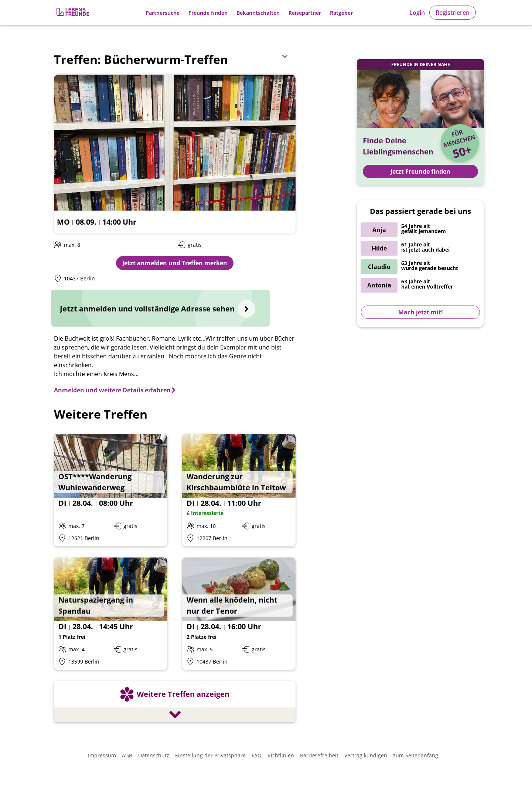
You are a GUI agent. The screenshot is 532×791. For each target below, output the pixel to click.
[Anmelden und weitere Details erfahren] (115, 390)
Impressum (102, 755)
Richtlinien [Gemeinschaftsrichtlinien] (281, 755)
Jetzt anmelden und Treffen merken (175, 263)
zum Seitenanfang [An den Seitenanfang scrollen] (416, 755)
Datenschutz (154, 755)
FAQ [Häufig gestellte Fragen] (257, 755)
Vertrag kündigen (366, 755)
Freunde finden (208, 13)
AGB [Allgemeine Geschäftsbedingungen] (127, 755)
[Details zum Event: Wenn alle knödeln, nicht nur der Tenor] (239, 614)
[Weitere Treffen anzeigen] (175, 703)
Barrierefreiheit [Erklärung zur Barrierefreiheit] (319, 755)
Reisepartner (305, 13)
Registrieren (453, 13)
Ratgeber (341, 13)
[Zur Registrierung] (74, 13)
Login (417, 13)
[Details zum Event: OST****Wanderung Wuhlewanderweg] (111, 490)
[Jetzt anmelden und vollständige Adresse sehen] (161, 308)
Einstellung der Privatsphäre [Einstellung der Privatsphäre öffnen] (210, 755)
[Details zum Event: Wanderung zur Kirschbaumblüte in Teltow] (239, 490)
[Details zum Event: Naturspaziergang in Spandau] (111, 614)
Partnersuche (163, 13)
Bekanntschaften (258, 13)
